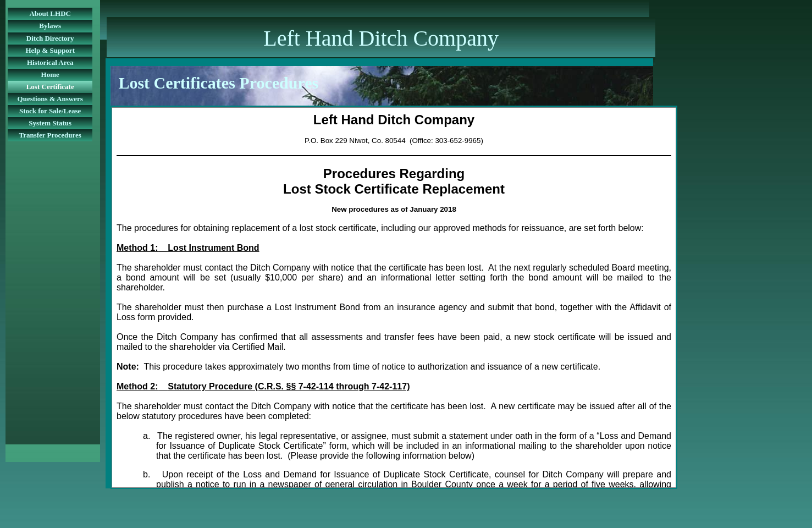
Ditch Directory (50, 38)
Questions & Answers (50, 99)
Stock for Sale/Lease (50, 111)
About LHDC (50, 13)
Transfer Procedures (50, 135)
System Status (50, 123)
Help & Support (50, 50)
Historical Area (50, 62)
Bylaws (50, 26)
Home (50, 75)
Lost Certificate (50, 87)
